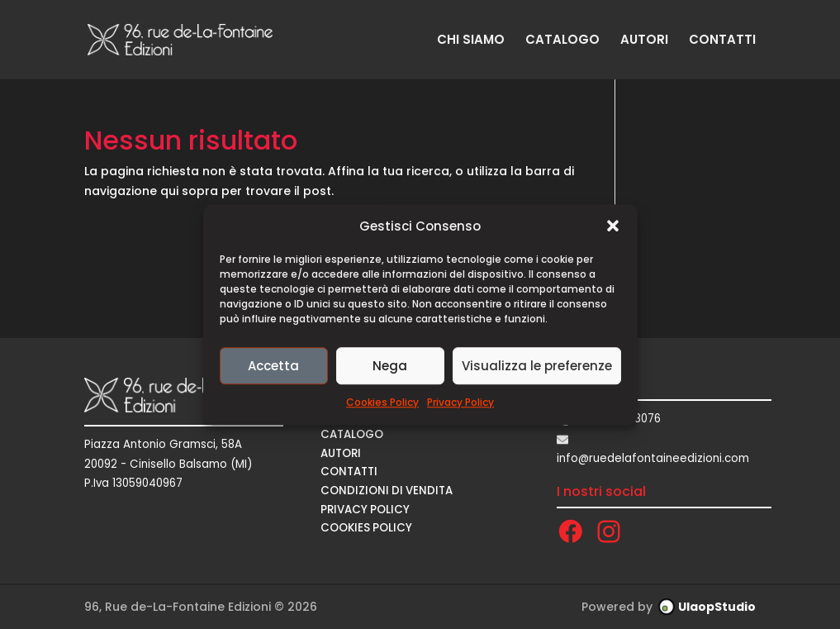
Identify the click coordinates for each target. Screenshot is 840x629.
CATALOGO (562, 41)
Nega (390, 366)
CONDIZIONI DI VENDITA (387, 491)
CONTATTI (722, 41)
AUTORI (644, 41)
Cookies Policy (382, 403)
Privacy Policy (460, 403)
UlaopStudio (717, 607)
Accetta (273, 366)
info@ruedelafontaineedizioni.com (653, 458)
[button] (613, 226)
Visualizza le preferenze (537, 366)
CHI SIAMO (471, 41)
